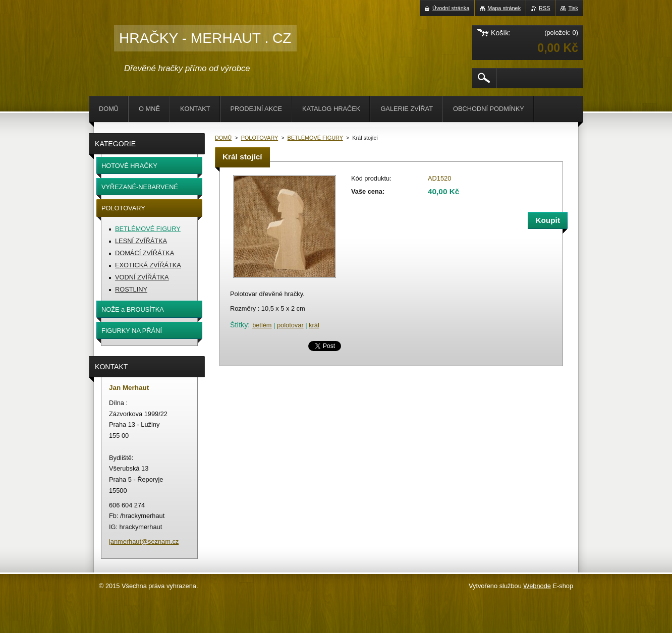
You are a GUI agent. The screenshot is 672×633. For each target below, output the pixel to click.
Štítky (239, 325)
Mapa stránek (504, 8)
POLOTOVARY (260, 138)
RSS (544, 8)
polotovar (290, 325)
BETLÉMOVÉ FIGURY (315, 138)
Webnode (537, 586)
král (314, 325)
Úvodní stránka (451, 8)
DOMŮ (223, 138)
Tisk (573, 8)
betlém (262, 325)
